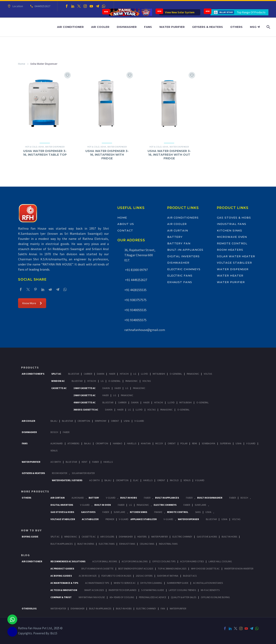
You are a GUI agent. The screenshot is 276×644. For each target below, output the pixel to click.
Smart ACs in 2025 (94, 590)
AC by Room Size (88, 576)
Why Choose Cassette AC (205, 569)
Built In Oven (103, 505)
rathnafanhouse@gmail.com (145, 330)
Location (17, 6)
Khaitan (146, 443)
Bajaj (54, 421)
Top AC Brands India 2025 (172, 569)
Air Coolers (107, 537)
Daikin (101, 374)
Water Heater (230, 276)
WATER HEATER (58, 608)
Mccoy (159, 443)
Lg (135, 374)
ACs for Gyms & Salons (135, 561)
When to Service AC (125, 583)
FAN (163, 608)
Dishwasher (127, 27)
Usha (41, 147)
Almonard (57, 443)
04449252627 (42, 6)
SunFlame (200, 505)
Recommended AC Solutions (68, 561)
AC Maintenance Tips (97, 583)
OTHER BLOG (29, 608)
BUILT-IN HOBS (124, 608)
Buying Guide (30, 537)
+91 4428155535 (135, 290)
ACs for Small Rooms (105, 561)
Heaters (142, 537)
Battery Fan (179, 243)
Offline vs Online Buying (215, 597)
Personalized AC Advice (153, 597)
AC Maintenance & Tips (64, 583)
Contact (125, 230)
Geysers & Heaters (207, 27)
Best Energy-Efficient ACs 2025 (136, 569)
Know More (32, 303)
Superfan (225, 443)
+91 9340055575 (135, 320)
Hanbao (118, 443)
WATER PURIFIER (178, 608)
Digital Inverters (183, 256)
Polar (184, 443)
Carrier (88, 374)
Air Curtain (178, 230)
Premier (110, 519)
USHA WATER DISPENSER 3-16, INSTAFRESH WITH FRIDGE (107, 155)
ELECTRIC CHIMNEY (146, 608)
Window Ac (58, 381)
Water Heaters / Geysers (67, 480)
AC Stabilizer (90, 519)
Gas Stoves (88, 512)
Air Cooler (100, 27)
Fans (148, 27)
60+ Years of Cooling (122, 597)
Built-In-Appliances (185, 250)
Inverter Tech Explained (123, 590)
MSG (255, 27)
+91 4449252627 (136, 280)
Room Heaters (230, 250)
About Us (126, 224)
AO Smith (56, 462)
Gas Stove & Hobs (207, 537)
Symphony (101, 421)
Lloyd (144, 374)
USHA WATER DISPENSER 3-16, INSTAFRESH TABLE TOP (45, 153)
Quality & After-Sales (184, 597)
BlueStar (74, 374)
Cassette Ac (59, 388)
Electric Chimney (182, 537)
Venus (54, 451)
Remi (195, 443)
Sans (198, 512)
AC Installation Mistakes (208, 583)
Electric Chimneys (184, 269)
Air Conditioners (183, 218)
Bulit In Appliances (62, 544)
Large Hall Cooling (220, 561)
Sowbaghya (208, 443)
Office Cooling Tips (164, 561)
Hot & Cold (31, 147)
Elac (136, 480)
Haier (112, 374)
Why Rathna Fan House (92, 597)
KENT (85, 462)
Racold (174, 480)
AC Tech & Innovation (64, 590)
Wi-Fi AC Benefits (210, 590)
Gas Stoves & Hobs (234, 218)
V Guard (251, 443)
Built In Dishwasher (210, 498)
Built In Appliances (167, 498)
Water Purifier (172, 27)
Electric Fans (180, 276)
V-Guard (139, 421)
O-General (176, 374)
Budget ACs (190, 576)
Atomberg (73, 443)
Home (22, 64)
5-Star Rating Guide (153, 590)
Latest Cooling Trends (182, 590)
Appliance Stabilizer (144, 519)
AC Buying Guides (61, 576)
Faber (66, 432)
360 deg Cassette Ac (86, 410)
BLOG (26, 555)
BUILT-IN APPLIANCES (100, 608)
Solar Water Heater (236, 256)
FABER (95, 462)
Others (236, 27)
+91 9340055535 (135, 310)
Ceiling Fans (147, 544)
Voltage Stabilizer (234, 263)
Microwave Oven (232, 237)
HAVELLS (108, 462)
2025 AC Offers (144, 576)
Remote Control (232, 243)
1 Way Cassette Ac (84, 388)
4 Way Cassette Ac (84, 402)
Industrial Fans (232, 224)
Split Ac (56, 374)
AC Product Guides (62, 569)
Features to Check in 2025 (116, 576)
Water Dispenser (55, 147)
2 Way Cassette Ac (84, 395)
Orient (115, 421)
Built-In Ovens (86, 544)
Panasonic (193, 374)
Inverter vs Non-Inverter (239, 569)
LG (131, 505)
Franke (158, 512)
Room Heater (60, 473)
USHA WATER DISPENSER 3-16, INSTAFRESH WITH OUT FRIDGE (169, 155)
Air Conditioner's (33, 374)
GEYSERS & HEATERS (33, 473)
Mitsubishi (159, 374)
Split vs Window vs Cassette (97, 569)
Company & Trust (61, 597)
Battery (175, 237)
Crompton (84, 421)
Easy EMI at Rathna (168, 576)
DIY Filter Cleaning (151, 583)
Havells (132, 443)
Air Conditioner (70, 27)
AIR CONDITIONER (32, 561)
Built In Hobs (129, 498)
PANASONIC (143, 505)
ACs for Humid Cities (192, 561)
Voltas (208, 374)
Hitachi (124, 374)
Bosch (54, 432)
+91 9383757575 (135, 300)
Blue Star (71, 462)
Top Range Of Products (251, 12)
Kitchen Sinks (230, 230)
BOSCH (244, 498)
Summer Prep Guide (178, 583)
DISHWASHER (77, 608)
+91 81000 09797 (136, 270)
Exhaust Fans (180, 282)
